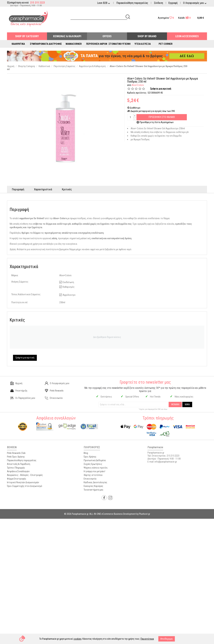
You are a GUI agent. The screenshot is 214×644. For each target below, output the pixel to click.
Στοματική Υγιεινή (120, 44)
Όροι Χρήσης (90, 457)
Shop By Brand (147, 36)
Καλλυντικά (18, 44)
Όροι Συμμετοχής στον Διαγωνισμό (25, 486)
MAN (187, 404)
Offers (107, 36)
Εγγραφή (173, 3)
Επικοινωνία (54, 398)
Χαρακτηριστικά (43, 189)
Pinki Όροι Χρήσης (16, 457)
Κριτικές (67, 189)
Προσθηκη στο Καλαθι (162, 117)
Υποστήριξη (19, 391)
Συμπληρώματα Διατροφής (46, 44)
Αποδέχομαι (167, 639)
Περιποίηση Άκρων (97, 44)
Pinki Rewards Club (16, 453)
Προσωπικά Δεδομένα (95, 460)
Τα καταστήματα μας (93, 490)
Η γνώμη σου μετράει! (94, 471)
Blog (86, 453)
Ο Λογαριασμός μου (57, 383)
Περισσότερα (147, 639)
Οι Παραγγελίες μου (23, 398)
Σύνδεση (158, 3)
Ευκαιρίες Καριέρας (93, 486)
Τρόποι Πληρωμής (16, 468)
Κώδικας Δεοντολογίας (95, 482)
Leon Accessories (187, 36)
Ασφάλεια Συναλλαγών (18, 471)
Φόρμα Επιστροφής (17, 479)
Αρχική (16, 383)
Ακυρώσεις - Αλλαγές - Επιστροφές (25, 475)
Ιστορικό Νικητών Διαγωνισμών (23, 482)
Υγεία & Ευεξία (143, 44)
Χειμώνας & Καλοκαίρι (67, 36)
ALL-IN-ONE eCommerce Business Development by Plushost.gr (120, 514)
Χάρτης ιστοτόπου (93, 475)
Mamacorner (74, 44)
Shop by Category (27, 36)
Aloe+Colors (138, 85)
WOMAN (175, 404)
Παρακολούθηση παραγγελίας (132, 3)
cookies (78, 639)
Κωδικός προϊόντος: (137, 93)
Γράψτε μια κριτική (161, 89)
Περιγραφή (18, 189)
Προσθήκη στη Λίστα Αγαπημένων (157, 122)
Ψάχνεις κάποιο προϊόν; (96, 468)
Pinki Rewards (54, 391)
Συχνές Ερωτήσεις (93, 464)
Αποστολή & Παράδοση (19, 464)
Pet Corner (166, 44)
